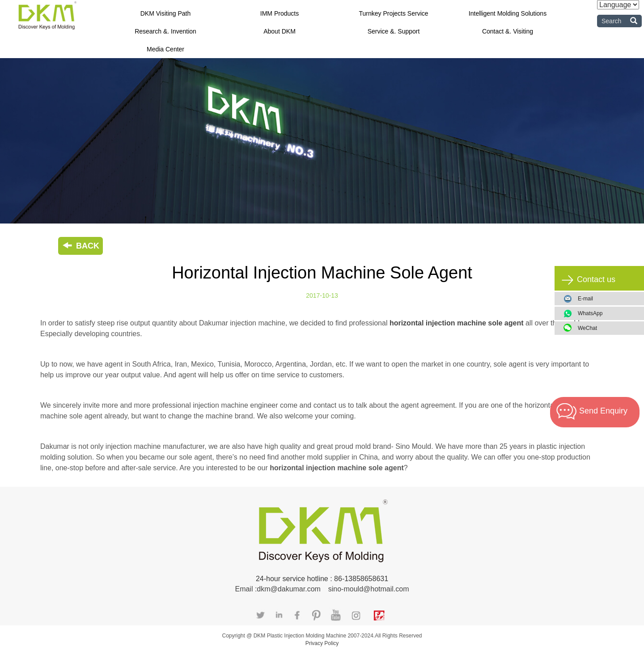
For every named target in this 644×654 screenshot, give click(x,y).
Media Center (165, 49)
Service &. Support (394, 31)
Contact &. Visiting (508, 31)
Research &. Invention (165, 31)
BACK (80, 246)
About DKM (280, 31)
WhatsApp (607, 313)
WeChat (607, 328)
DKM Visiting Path (166, 13)
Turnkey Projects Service (393, 13)
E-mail (585, 299)
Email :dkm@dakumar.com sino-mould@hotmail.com (322, 589)
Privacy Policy (322, 643)
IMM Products (280, 13)
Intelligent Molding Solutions (508, 13)
